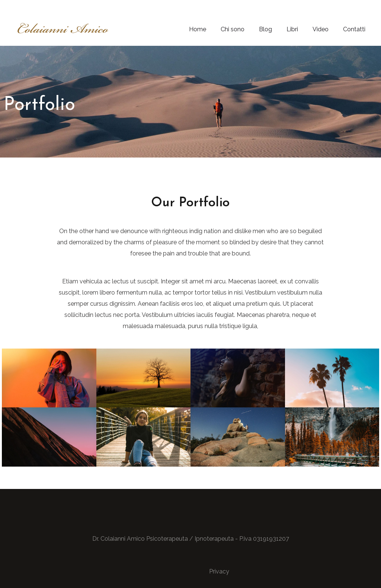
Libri (292, 29)
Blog (265, 29)
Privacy (219, 571)
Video (321, 29)
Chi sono (233, 29)
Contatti (354, 29)
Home (198, 29)
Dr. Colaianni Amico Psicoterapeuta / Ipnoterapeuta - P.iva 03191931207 (191, 539)
